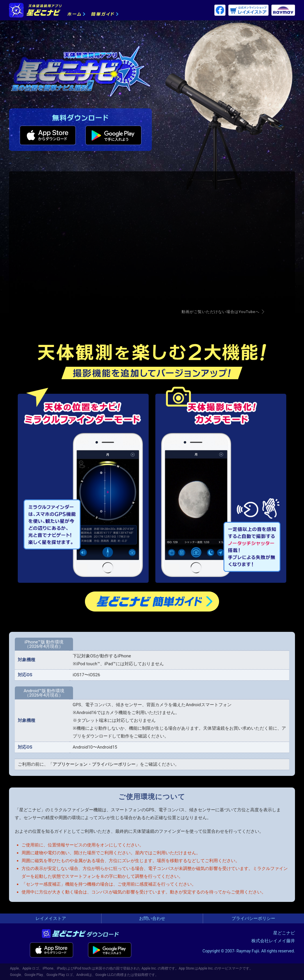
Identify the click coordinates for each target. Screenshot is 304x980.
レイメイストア (51, 918)
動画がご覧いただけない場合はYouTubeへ (221, 312)
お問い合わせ (152, 918)
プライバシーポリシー (253, 918)
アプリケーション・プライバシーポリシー (94, 764)
